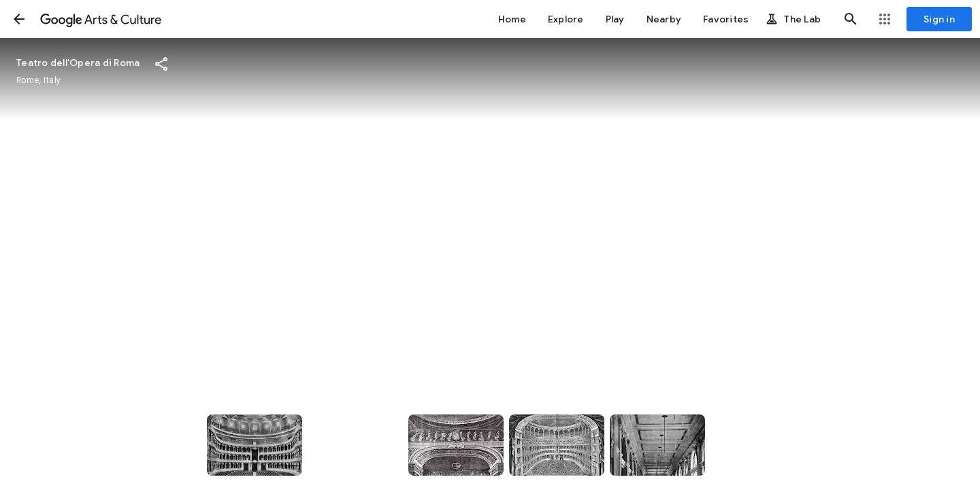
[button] (19, 19)
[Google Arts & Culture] (101, 19)
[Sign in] (939, 19)
